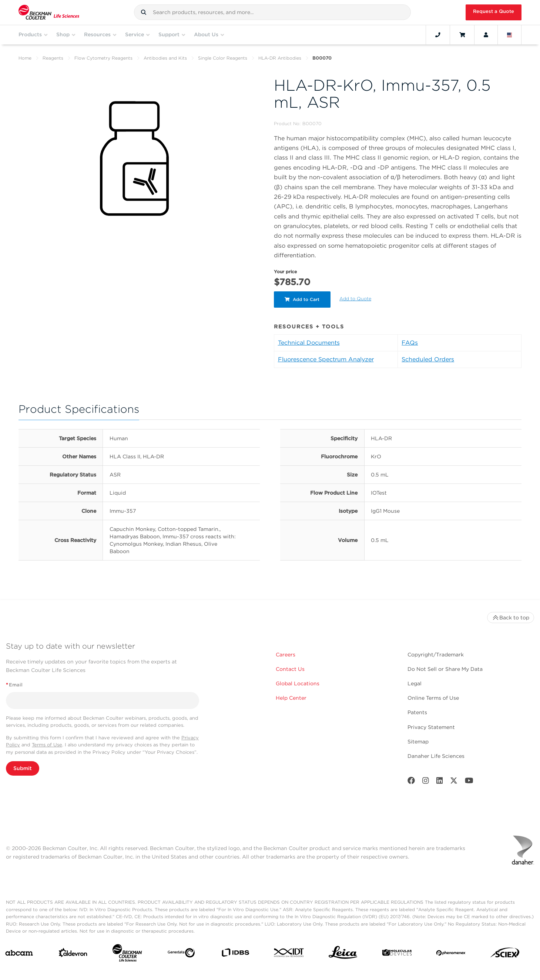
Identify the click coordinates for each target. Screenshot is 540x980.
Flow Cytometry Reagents (103, 58)
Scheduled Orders (428, 359)
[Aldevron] (73, 954)
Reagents (53, 58)
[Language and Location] (510, 35)
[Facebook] (411, 782)
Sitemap (418, 742)
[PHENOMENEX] (451, 954)
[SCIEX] (505, 954)
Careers (286, 655)
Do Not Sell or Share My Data (445, 669)
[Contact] (438, 35)
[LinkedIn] (440, 782)
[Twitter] (454, 782)
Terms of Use (47, 745)
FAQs (410, 343)
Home (25, 58)
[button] (144, 12)
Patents (417, 712)
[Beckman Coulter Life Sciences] (127, 954)
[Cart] (462, 35)
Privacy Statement (431, 727)
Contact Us (290, 669)
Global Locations (298, 683)
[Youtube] (469, 782)
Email (14, 685)
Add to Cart (302, 299)
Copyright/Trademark (436, 655)
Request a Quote (494, 11)
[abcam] (19, 954)
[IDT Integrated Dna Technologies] (289, 954)
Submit (23, 768)
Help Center (291, 698)
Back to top (511, 618)
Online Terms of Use (433, 698)
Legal (415, 683)
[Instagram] (426, 782)
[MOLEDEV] (397, 954)
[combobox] (272, 12)
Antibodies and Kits (165, 58)
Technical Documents (309, 343)
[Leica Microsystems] (343, 954)
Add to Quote (356, 299)
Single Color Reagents (223, 58)
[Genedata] (181, 954)
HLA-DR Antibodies (280, 58)
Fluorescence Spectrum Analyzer (326, 359)
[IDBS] (235, 954)
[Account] (486, 35)
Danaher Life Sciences (436, 756)
